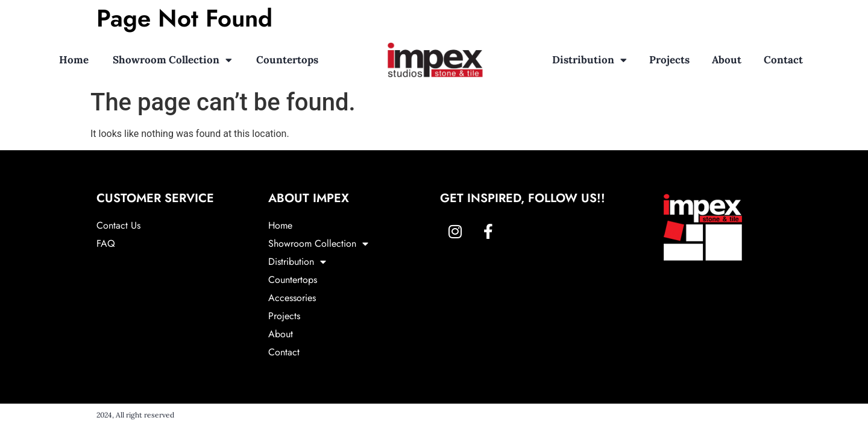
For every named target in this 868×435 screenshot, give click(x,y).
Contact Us (118, 225)
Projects (669, 60)
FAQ (106, 243)
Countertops (287, 60)
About (727, 60)
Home (74, 60)
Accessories (292, 298)
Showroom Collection (172, 60)
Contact (783, 60)
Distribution (590, 60)
